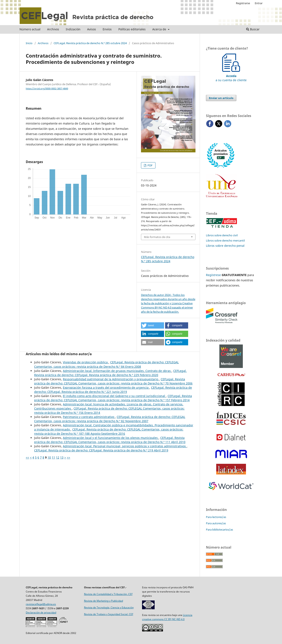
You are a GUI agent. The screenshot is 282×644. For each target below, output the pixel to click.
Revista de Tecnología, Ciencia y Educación (109, 607)
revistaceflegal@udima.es (41, 604)
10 (49, 457)
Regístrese (213, 275)
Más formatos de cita (157, 237)
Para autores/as (216, 523)
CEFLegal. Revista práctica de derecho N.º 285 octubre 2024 (90, 43)
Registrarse (243, 3)
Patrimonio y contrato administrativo (89, 417)
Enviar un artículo (221, 98)
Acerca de (160, 29)
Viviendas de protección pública (86, 362)
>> (69, 457)
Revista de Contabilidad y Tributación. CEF (108, 594)
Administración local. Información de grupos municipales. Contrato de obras (117, 371)
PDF (150, 165)
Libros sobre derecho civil (222, 235)
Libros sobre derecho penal (225, 246)
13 (62, 457)
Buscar (253, 29)
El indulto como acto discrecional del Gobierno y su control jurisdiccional (114, 396)
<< (27, 457)
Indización (73, 29)
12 (58, 457)
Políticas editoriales (132, 29)
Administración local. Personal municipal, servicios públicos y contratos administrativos (125, 446)
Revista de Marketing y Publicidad (103, 601)
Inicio (29, 43)
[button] (153, 325)
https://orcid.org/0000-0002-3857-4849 (47, 89)
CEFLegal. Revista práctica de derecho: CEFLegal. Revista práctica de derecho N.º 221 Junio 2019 (113, 390)
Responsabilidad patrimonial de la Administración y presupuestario (111, 379)
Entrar (259, 3)
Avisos (92, 29)
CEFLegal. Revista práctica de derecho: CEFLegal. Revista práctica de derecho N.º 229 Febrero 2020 (110, 373)
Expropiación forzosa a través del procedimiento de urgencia (106, 388)
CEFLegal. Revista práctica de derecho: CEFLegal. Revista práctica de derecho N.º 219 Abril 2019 (101, 450)
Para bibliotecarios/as (219, 530)
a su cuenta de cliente (231, 76)
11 (53, 457)
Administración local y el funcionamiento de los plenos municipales (111, 438)
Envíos (107, 29)
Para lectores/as (216, 517)
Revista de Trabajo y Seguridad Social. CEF (109, 614)
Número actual (30, 29)
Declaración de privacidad (41, 613)
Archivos (53, 29)
